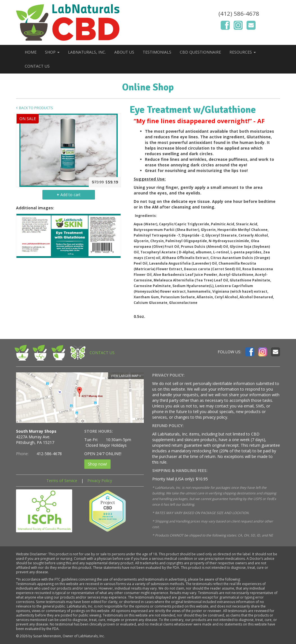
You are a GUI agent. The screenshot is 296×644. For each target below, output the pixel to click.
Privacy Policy (100, 481)
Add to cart (69, 195)
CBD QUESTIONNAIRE (200, 52)
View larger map (125, 376)
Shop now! (97, 464)
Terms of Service (62, 481)
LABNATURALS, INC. (87, 52)
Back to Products (36, 108)
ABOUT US (124, 52)
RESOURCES (243, 52)
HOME (31, 52)
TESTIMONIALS (157, 52)
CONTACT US (37, 66)
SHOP (52, 52)
